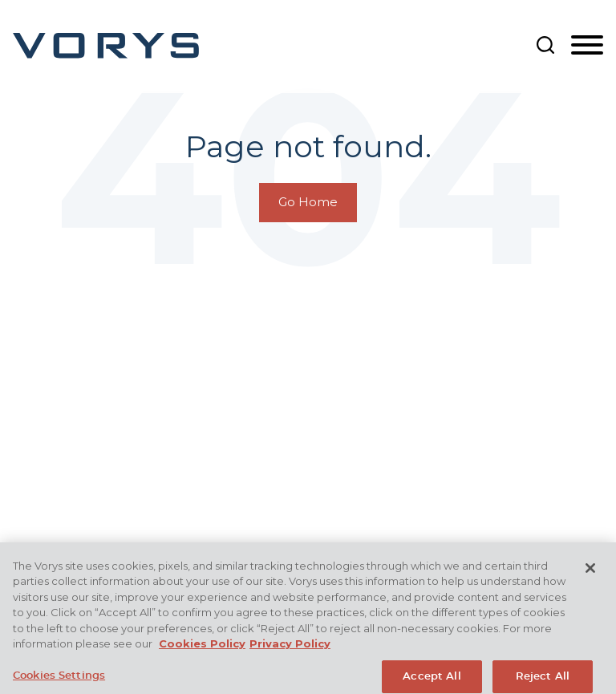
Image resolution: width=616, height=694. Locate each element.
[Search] (545, 45)
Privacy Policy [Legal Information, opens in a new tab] (290, 651)
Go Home (308, 202)
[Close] (590, 576)
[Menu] (587, 46)
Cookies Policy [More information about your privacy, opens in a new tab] (202, 651)
